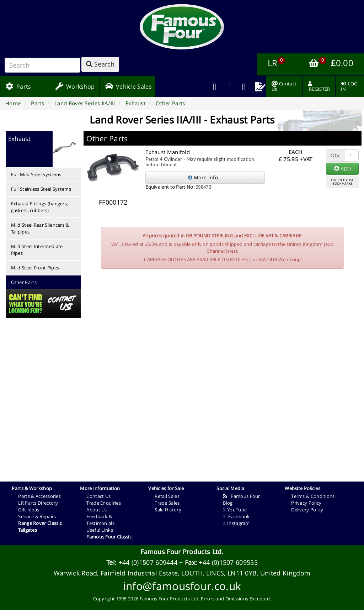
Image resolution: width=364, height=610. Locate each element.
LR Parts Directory (38, 503)
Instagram (236, 523)
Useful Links (100, 530)
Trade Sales (167, 503)
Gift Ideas (29, 510)
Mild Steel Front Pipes (35, 268)
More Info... (205, 177)
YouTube (235, 510)
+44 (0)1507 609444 (148, 562)
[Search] (42, 65)
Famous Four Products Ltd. (182, 552)
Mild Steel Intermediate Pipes (37, 250)
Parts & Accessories (39, 496)
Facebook (236, 516)
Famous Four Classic (109, 537)
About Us (97, 510)
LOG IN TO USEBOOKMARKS (342, 182)
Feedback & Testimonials (100, 520)
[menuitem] (229, 86)
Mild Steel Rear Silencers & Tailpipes (40, 228)
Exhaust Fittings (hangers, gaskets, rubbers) (40, 207)
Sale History (168, 510)
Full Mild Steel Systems (36, 174)
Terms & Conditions (313, 496)
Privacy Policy (306, 503)
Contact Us (98, 496)
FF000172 (113, 202)
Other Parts (24, 282)
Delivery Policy (307, 510)
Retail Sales (167, 496)
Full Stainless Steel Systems (41, 189)
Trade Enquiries (104, 503)
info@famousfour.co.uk (182, 586)
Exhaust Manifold (168, 152)
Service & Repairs (37, 516)
